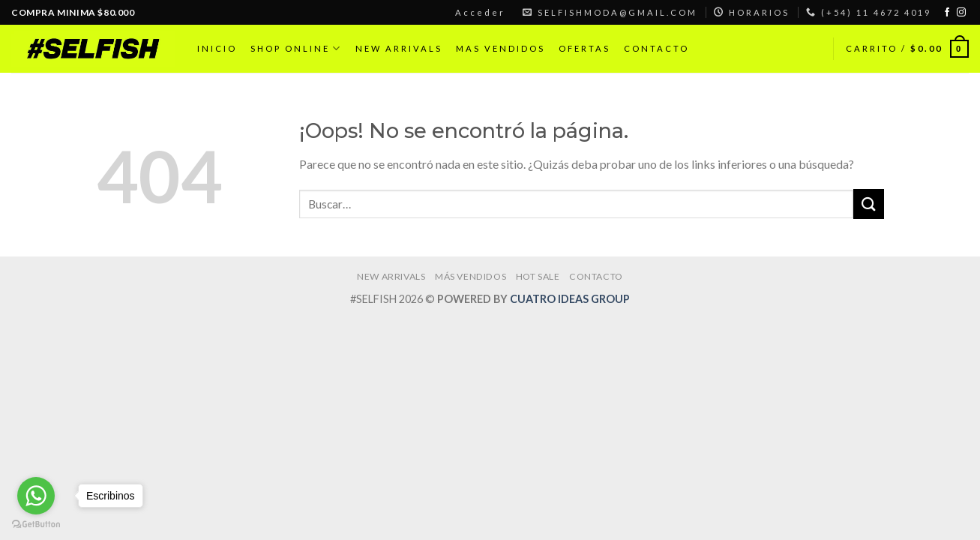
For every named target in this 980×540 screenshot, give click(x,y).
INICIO (217, 48)
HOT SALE (538, 276)
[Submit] (868, 204)
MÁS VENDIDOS (471, 276)
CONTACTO (656, 48)
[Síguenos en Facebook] (947, 13)
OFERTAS (584, 48)
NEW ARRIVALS (399, 48)
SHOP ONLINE (296, 48)
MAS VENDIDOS (500, 48)
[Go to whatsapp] (36, 496)
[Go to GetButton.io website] (36, 525)
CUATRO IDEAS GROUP (570, 299)
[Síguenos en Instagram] (961, 13)
